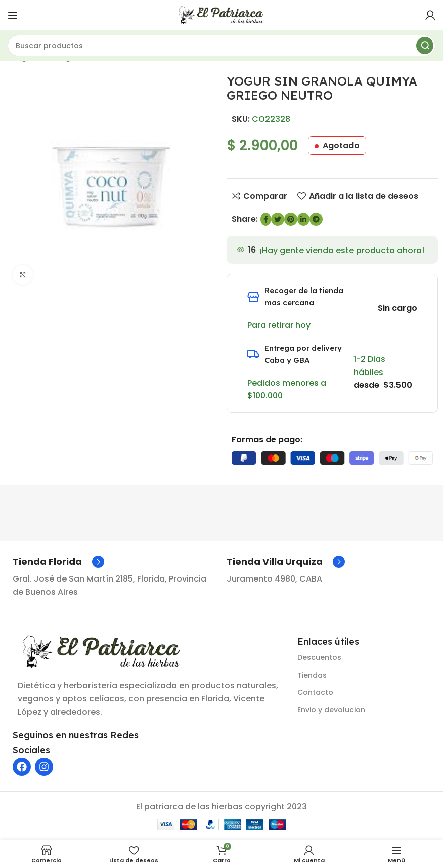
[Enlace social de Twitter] (278, 219)
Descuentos (319, 657)
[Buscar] (221, 46)
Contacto (315, 692)
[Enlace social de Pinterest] (291, 219)
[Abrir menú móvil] (13, 15)
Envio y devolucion (331, 710)
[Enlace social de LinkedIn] (303, 219)
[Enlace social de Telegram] (316, 219)
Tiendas (312, 675)
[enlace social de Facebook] (266, 219)
